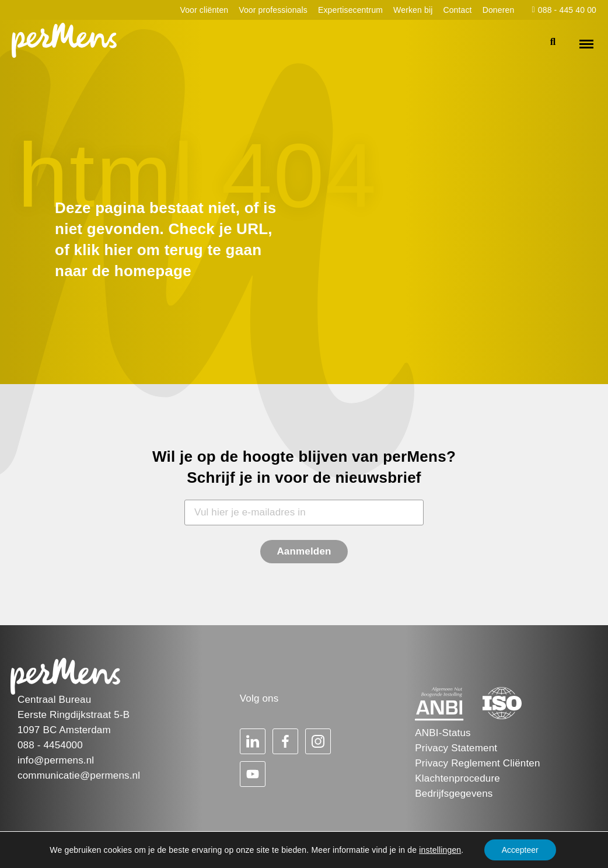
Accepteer (520, 850)
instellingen (440, 850)
